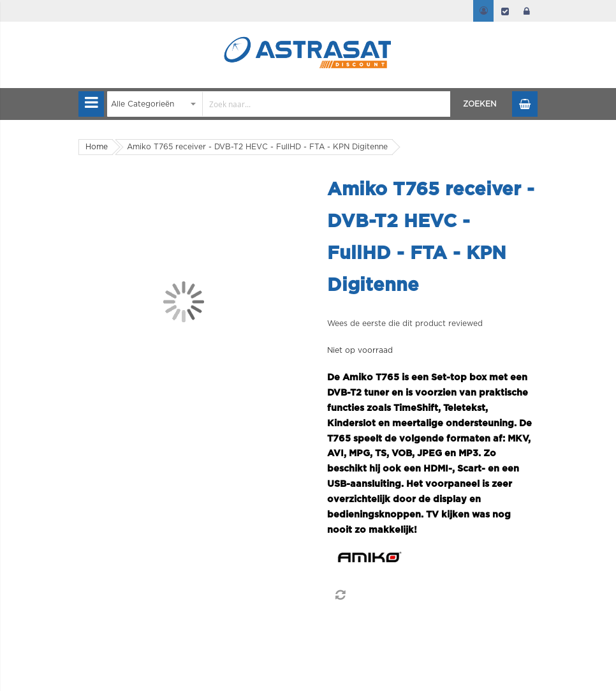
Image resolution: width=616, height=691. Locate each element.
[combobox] (279, 104)
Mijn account (483, 11)
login (527, 11)
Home (97, 147)
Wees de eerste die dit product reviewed (405, 323)
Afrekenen (505, 11)
